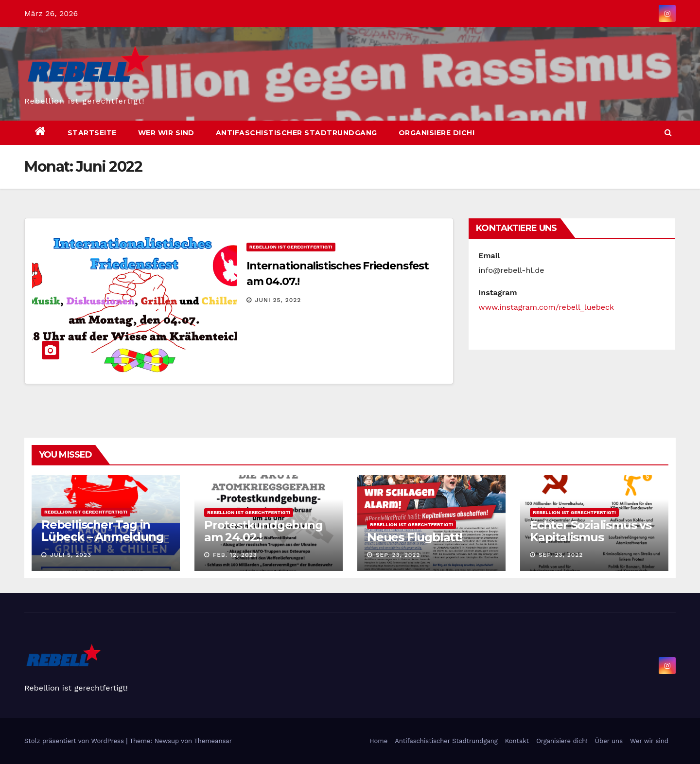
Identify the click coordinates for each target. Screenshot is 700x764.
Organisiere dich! (437, 133)
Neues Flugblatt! (415, 537)
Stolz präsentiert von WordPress (75, 741)
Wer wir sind (166, 133)
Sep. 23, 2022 (398, 555)
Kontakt (517, 741)
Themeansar (213, 741)
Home (378, 741)
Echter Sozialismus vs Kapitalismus (591, 531)
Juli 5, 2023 (71, 555)
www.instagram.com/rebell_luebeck (546, 307)
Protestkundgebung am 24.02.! (263, 531)
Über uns (609, 741)
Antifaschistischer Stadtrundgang (297, 133)
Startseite (92, 133)
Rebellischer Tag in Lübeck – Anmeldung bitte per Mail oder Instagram (102, 543)
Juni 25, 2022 (278, 300)
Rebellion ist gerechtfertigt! (291, 247)
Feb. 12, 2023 (235, 555)
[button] (668, 133)
